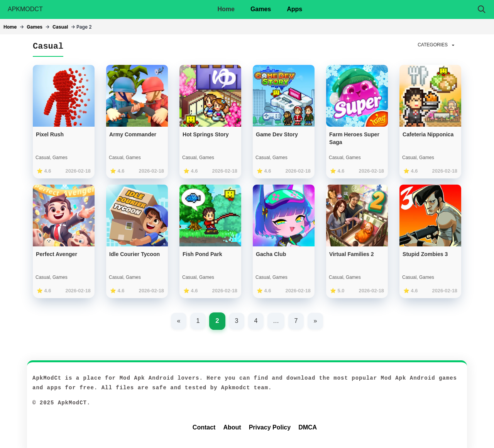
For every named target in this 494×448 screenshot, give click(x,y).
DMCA (308, 427)
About (232, 427)
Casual (60, 27)
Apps (294, 9)
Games (261, 9)
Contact (204, 427)
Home (226, 9)
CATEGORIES (437, 45)
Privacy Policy (270, 427)
